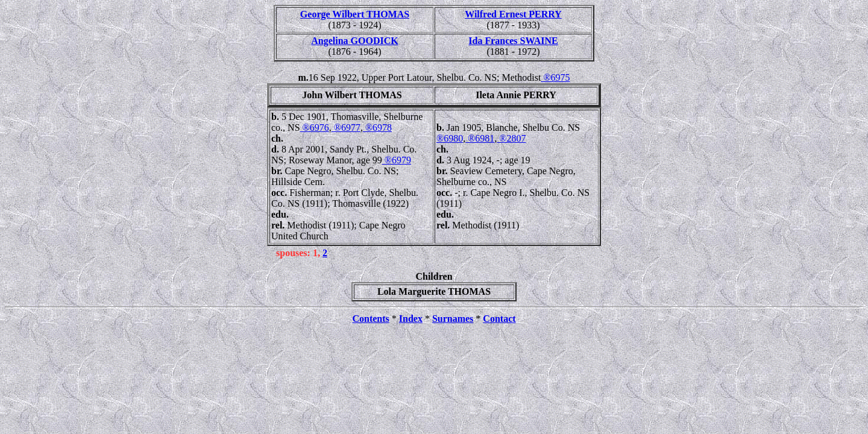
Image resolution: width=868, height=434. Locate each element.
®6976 (315, 127)
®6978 (377, 127)
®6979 (397, 160)
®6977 (346, 127)
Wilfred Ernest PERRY (513, 14)
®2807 (511, 138)
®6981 (480, 138)
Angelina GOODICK (354, 41)
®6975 (555, 77)
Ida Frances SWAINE (513, 41)
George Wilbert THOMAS (355, 14)
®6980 (450, 138)
